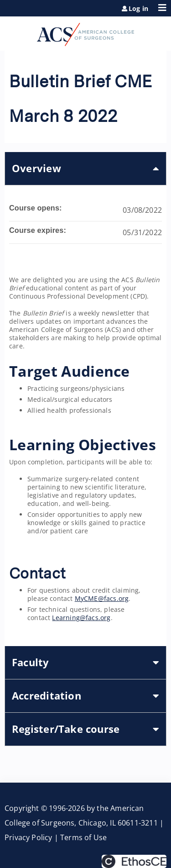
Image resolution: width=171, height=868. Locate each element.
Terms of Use (83, 837)
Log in (138, 9)
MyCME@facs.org (102, 598)
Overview (36, 168)
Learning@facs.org (81, 618)
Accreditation (47, 696)
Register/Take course (66, 729)
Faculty (31, 662)
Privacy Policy (28, 837)
